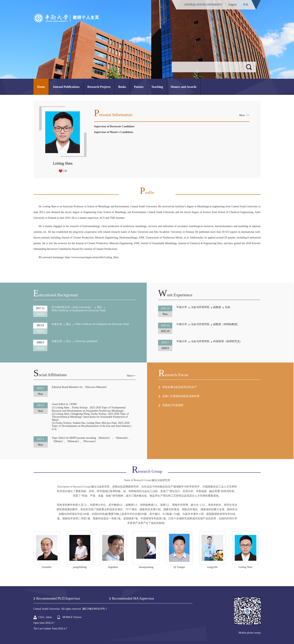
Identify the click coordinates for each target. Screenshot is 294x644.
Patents (139, 87)
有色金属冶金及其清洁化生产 (179, 387)
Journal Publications (66, 87)
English (233, 5)
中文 (246, 5)
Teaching (157, 87)
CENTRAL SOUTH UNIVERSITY (203, 5)
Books (122, 87)
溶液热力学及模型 (173, 405)
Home (41, 87)
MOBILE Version (72, 617)
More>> (131, 376)
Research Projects (99, 87)
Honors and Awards (184, 87)
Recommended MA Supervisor (133, 598)
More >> (244, 115)
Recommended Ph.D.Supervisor (58, 598)
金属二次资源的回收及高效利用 (181, 396)
